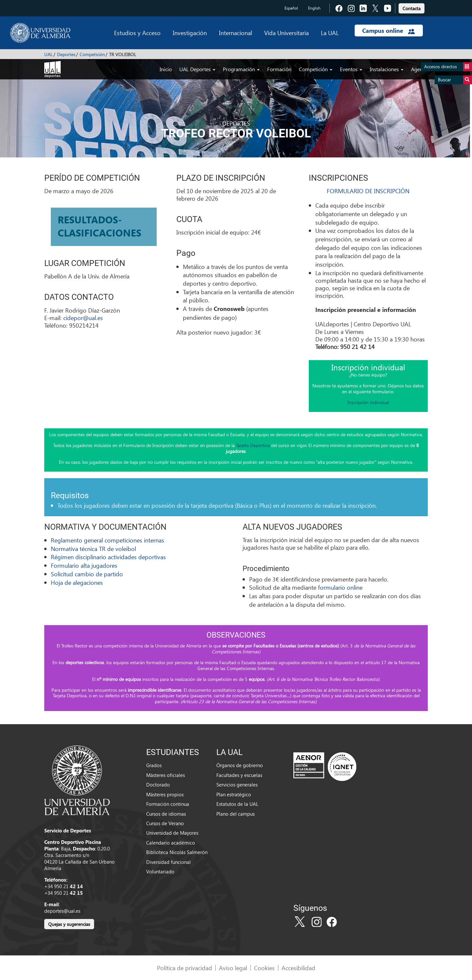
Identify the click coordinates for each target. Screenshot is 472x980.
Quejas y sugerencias (69, 924)
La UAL (330, 33)
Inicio (166, 69)
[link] (412, 7)
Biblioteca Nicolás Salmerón (177, 852)
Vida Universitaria (286, 33)
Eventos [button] (351, 69)
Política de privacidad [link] (185, 968)
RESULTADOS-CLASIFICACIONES (99, 226)
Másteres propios (165, 794)
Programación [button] (241, 69)
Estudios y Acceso (137, 33)
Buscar (455, 80)
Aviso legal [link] (233, 968)
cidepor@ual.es (83, 318)
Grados (154, 765)
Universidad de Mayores (172, 833)
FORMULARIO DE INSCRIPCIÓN (368, 191)
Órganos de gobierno (240, 765)
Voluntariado (160, 871)
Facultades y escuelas (239, 775)
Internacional (236, 33)
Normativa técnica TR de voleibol (93, 549)
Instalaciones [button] (387, 69)
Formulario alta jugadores (84, 565)
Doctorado (158, 785)
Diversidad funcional (168, 862)
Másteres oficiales (166, 775)
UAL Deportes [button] (197, 69)
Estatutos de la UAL (237, 804)
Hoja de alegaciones (77, 582)
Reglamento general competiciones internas (108, 540)
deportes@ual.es (62, 911)
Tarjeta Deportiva (253, 445)
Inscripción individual (368, 402)
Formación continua (168, 804)
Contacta (412, 8)
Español (291, 8)
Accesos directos (448, 67)
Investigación (190, 33)
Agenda (420, 69)
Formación (279, 69)
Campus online (389, 31)
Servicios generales (237, 785)
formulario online (340, 587)
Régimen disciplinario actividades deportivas (108, 557)
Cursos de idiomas (166, 814)
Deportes (66, 54)
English (314, 8)
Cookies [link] (264, 968)
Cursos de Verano (165, 823)
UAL (49, 54)
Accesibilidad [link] (298, 968)
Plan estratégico (234, 794)
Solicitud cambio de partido (87, 574)
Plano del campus (236, 814)
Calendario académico (171, 843)
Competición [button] (316, 69)
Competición (92, 54)
